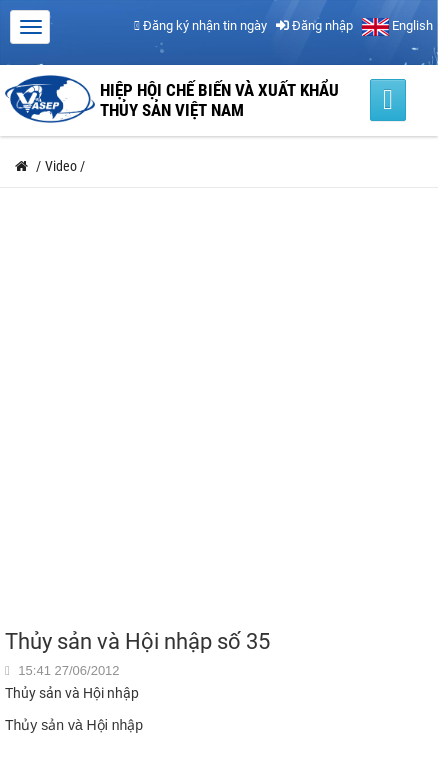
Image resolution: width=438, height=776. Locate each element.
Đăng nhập (314, 25)
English (397, 25)
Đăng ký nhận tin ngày (200, 25)
